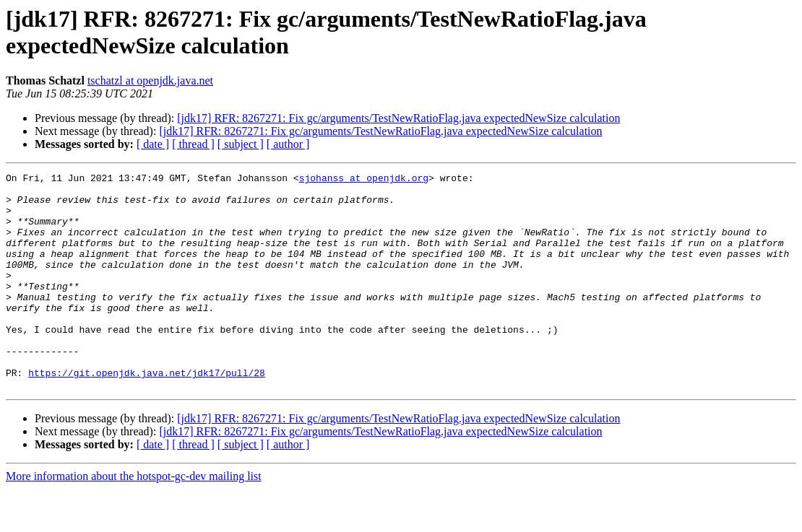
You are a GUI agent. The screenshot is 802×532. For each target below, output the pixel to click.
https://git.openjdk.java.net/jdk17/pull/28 (147, 414)
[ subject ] (241, 144)
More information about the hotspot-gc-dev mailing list (134, 519)
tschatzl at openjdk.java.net (150, 80)
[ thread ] (193, 144)
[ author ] (288, 144)
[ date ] (153, 144)
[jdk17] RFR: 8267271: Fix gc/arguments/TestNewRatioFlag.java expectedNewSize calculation (398, 118)
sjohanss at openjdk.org (364, 180)
